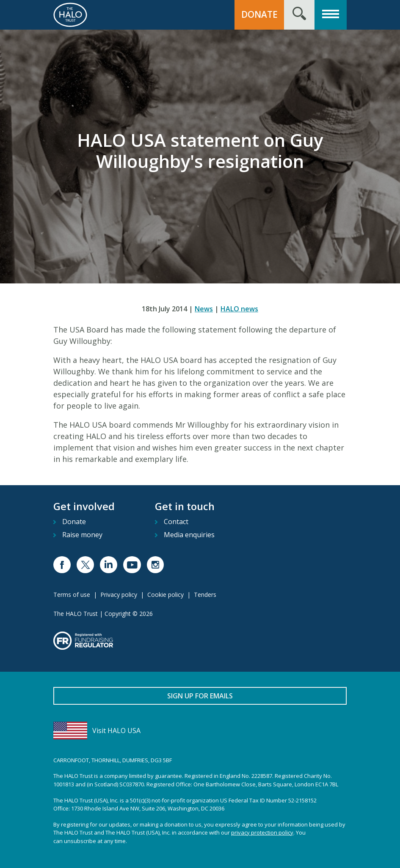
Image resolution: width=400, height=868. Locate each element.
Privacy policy (119, 595)
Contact (176, 522)
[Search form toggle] (299, 15)
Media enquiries (189, 535)
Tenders (205, 595)
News (204, 309)
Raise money (82, 535)
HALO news (239, 309)
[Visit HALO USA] (200, 731)
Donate (74, 522)
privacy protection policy (262, 832)
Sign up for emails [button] (200, 696)
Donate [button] (259, 14)
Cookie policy (166, 595)
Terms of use (72, 595)
